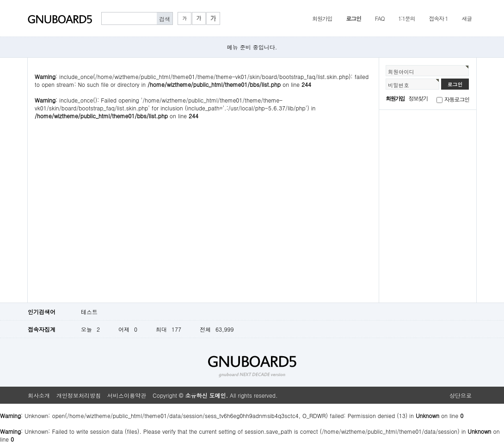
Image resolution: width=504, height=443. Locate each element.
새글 (467, 18)
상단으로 (461, 395)
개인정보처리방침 (79, 395)
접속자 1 (438, 18)
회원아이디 (401, 72)
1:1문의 (406, 18)
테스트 (89, 312)
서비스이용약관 (127, 395)
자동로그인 (457, 99)
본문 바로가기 (0, 0)
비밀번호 (399, 85)
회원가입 (322, 18)
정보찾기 (418, 98)
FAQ (380, 18)
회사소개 (39, 395)
